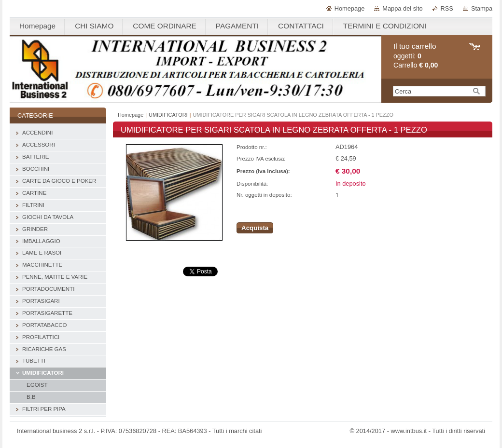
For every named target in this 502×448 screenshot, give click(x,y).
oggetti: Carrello (416, 56)
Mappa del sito (402, 8)
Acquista (255, 228)
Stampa (482, 8)
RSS (447, 8)
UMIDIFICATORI (168, 115)
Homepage (350, 8)
